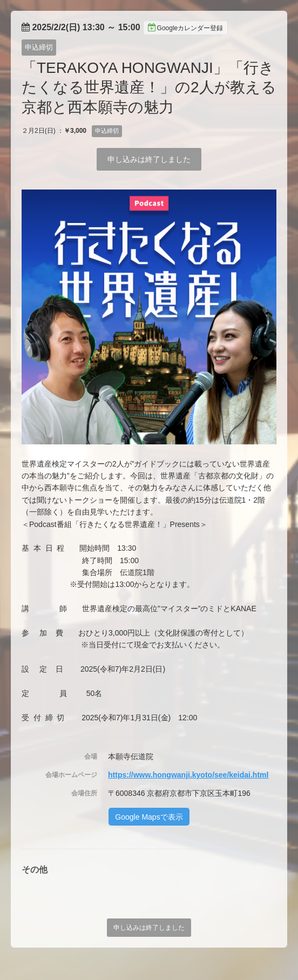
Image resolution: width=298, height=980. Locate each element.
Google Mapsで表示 (149, 817)
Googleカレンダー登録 (186, 28)
